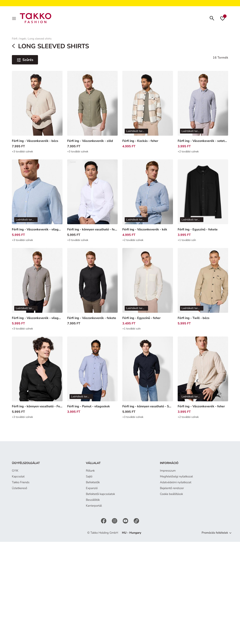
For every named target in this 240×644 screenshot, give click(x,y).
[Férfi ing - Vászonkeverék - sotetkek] (203, 108)
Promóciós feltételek (215, 534)
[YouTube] (126, 522)
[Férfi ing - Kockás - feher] (148, 108)
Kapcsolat (18, 478)
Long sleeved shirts (40, 40)
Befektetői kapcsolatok (100, 495)
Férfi (15, 40)
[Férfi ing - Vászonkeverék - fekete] (93, 285)
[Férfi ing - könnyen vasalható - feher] (93, 197)
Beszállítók (93, 501)
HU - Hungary (132, 534)
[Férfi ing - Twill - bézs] (203, 285)
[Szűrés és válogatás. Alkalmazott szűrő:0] (25, 61)
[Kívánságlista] (223, 19)
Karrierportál (94, 507)
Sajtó (89, 478)
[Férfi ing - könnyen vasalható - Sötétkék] (148, 374)
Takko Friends (21, 484)
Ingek (23, 40)
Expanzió (92, 489)
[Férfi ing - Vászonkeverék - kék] (148, 197)
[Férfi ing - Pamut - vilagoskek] (93, 374)
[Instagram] (115, 522)
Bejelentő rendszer (172, 489)
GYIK (15, 472)
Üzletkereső (19, 489)
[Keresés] (212, 19)
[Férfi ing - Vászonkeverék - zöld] (93, 108)
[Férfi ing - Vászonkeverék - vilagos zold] (37, 285)
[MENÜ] (14, 19)
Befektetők (93, 484)
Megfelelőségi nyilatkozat (176, 478)
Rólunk (90, 472)
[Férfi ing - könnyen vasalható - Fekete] (37, 374)
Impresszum (168, 472)
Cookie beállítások (171, 495)
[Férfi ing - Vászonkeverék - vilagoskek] (37, 197)
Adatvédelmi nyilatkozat (176, 484)
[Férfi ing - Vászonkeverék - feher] (203, 374)
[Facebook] (104, 522)
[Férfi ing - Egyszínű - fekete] (203, 197)
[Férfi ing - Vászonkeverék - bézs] (37, 108)
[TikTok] (136, 522)
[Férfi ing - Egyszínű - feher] (148, 285)
